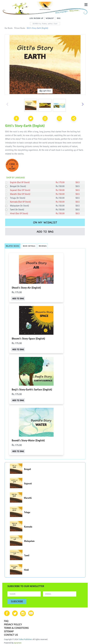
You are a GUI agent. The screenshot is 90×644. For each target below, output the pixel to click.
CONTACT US (11, 635)
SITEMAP (9, 631)
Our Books (9, 28)
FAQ (6, 621)
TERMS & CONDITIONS (16, 628)
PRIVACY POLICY (13, 624)
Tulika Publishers (25, 639)
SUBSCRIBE (17, 601)
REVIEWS (43, 246)
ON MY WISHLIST (45, 222)
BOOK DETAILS (29, 246)
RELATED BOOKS (13, 246)
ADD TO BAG (45, 232)
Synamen (18, 643)
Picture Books (20, 28)
